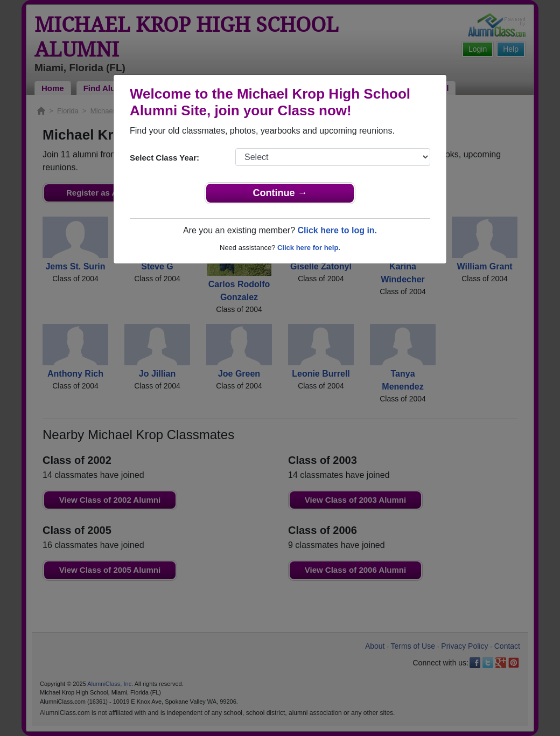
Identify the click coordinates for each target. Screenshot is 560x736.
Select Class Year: (164, 158)
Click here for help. (309, 248)
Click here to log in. (337, 230)
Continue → (280, 193)
